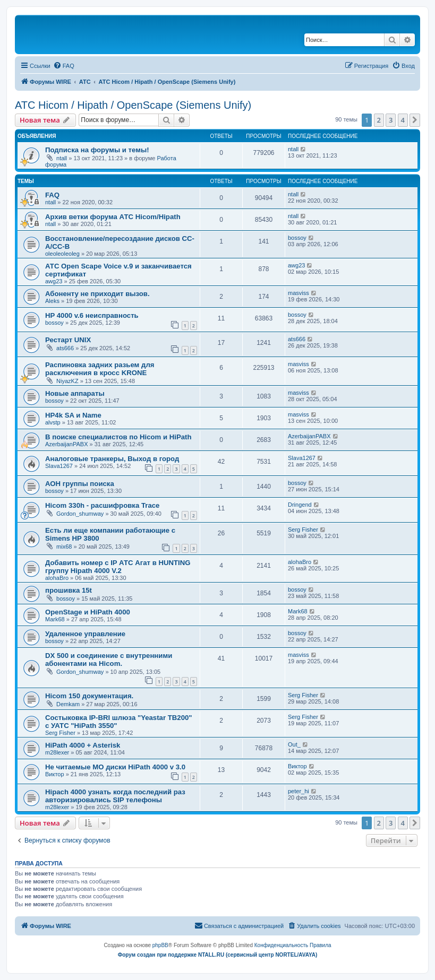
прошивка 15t (69, 590)
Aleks (52, 301)
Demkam (68, 704)
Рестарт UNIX (68, 340)
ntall (62, 158)
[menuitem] (64, 66)
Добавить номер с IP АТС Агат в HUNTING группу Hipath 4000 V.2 (118, 567)
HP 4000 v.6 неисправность (92, 315)
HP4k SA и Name (73, 415)
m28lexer (57, 752)
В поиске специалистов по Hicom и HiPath (118, 437)
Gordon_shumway (80, 514)
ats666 (65, 348)
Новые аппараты (75, 393)
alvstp (53, 422)
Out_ (294, 744)
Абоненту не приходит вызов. (97, 294)
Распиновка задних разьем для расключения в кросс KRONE (100, 369)
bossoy (297, 238)
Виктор (55, 774)
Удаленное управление (85, 634)
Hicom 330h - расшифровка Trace (102, 505)
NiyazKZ (67, 381)
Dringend (300, 505)
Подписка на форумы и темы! (97, 150)
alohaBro (57, 578)
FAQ (52, 195)
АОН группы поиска (80, 484)
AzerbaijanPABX (67, 444)
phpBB (160, 945)
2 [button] (379, 120)
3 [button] (391, 120)
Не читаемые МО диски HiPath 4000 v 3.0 (115, 767)
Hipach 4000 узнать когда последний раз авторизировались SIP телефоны (115, 796)
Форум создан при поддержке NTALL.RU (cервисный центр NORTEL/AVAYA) (218, 955)
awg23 (54, 281)
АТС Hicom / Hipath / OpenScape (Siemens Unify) (133, 105)
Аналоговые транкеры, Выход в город (112, 459)
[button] (415, 120)
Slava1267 (59, 466)
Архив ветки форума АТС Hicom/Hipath (113, 217)
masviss (298, 293)
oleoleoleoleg (62, 254)
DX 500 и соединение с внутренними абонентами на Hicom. (109, 660)
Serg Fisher (303, 530)
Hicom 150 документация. (89, 696)
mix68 (64, 547)
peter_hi (298, 791)
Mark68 (55, 619)
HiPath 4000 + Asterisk (83, 745)
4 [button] (403, 120)
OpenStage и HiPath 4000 (88, 612)
